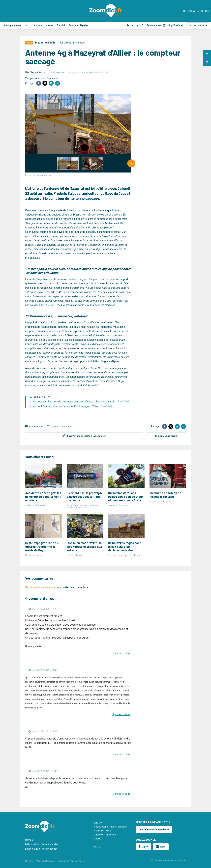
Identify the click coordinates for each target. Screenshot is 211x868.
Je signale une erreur (166, 436)
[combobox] (16, 25)
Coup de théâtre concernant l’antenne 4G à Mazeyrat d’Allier (72, 407)
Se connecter (154, 25)
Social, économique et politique (110, 827)
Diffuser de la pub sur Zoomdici (42, 844)
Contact (29, 840)
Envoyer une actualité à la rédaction (87, 436)
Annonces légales (79, 25)
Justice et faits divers (72, 43)
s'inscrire (50, 587)
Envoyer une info (198, 25)
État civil (61, 25)
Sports (98, 839)
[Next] (131, 163)
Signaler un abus (121, 653)
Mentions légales (45, 861)
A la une (98, 823)
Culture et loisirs (103, 831)
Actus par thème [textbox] (12, 25)
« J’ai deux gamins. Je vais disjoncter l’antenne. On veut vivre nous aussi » (80, 402)
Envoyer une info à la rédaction (41, 849)
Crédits (29, 861)
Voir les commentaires (59, 426)
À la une (38, 25)
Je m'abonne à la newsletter (154, 829)
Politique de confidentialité (71, 861)
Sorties (49, 25)
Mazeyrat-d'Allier (46, 43)
